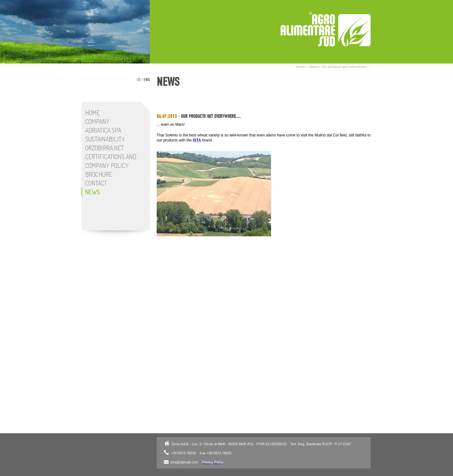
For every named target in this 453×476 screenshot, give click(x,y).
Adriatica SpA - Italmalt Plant (326, 29)
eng (147, 80)
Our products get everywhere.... (346, 67)
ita (139, 80)
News (313, 67)
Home (301, 67)
